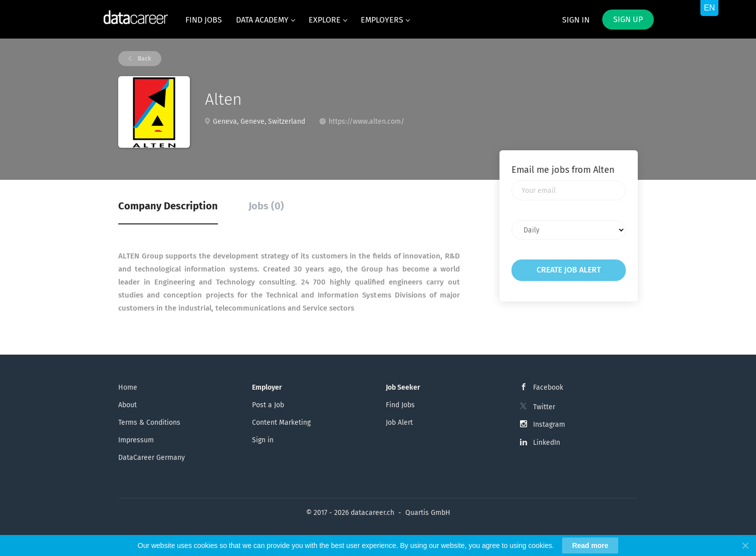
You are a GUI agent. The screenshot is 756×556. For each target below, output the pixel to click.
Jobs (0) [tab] (266, 206)
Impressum (136, 440)
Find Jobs (400, 405)
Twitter (544, 407)
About (128, 405)
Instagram (549, 425)
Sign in (576, 20)
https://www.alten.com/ (366, 121)
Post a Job (268, 405)
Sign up (628, 19)
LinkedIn (547, 443)
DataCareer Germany (152, 458)
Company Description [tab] (168, 206)
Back (144, 59)
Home (128, 387)
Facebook (548, 387)
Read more (590, 545)
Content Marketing (281, 423)
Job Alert (399, 423)
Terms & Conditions (149, 423)
